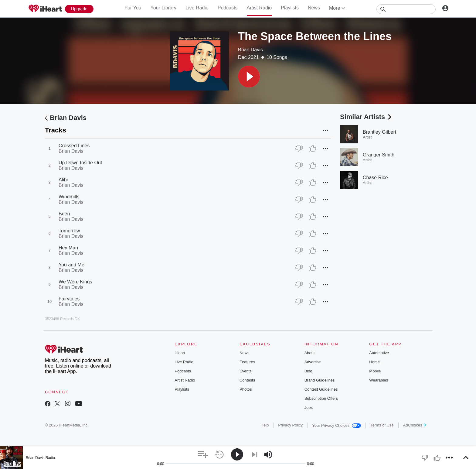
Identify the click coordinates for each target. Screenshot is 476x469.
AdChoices (415, 425)
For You (133, 8)
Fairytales (69, 299)
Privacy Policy (290, 425)
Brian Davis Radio (40, 458)
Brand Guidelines (320, 380)
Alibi (63, 180)
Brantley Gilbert (379, 132)
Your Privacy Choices (337, 425)
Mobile (375, 371)
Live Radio (197, 8)
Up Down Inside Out (80, 163)
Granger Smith (379, 155)
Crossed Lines (74, 146)
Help (265, 425)
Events (246, 371)
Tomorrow (69, 231)
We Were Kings (75, 282)
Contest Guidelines (321, 389)
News (314, 8)
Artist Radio (259, 8)
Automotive (379, 353)
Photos (246, 389)
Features (247, 362)
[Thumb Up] (312, 149)
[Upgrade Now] (79, 9)
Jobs (309, 407)
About (310, 353)
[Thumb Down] (299, 149)
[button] (249, 77)
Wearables (379, 380)
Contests (247, 380)
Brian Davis (250, 50)
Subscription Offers (321, 398)
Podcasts (228, 8)
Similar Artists (366, 117)
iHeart (180, 353)
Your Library (163, 8)
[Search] (406, 9)
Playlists (290, 8)
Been (64, 214)
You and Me (71, 265)
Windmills (69, 197)
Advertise (313, 362)
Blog (308, 371)
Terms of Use (382, 425)
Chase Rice (375, 178)
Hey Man (68, 248)
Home (374, 362)
